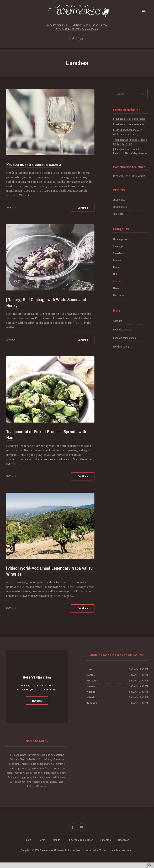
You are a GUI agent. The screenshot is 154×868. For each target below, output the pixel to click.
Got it (124, 865)
